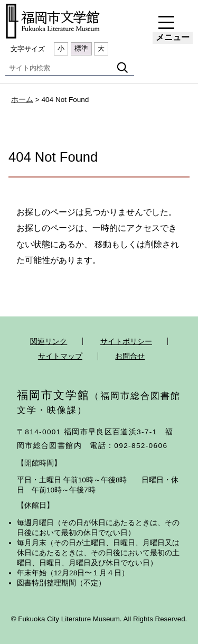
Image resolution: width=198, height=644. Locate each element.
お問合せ (130, 356)
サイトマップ (60, 356)
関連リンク (49, 341)
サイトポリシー (126, 341)
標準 (81, 48)
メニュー (173, 37)
